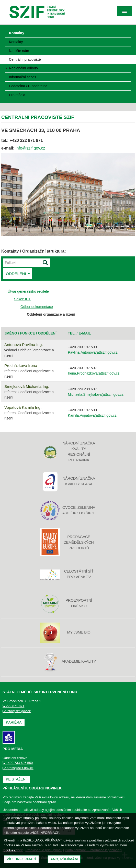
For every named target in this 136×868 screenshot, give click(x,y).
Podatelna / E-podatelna (28, 86)
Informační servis (23, 77)
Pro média (17, 95)
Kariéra (14, 722)
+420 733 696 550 (18, 763)
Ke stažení (16, 779)
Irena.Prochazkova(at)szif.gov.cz (94, 373)
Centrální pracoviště (25, 59)
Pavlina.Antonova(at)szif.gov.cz (93, 352)
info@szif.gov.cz (30, 148)
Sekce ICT (22, 299)
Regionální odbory (24, 68)
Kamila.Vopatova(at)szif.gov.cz (92, 415)
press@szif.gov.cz (18, 768)
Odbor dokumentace (37, 307)
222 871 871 (13, 706)
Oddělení (18, 274)
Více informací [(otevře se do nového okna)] (21, 859)
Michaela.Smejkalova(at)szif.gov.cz (96, 394)
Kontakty (17, 33)
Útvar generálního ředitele (28, 291)
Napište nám (19, 51)
